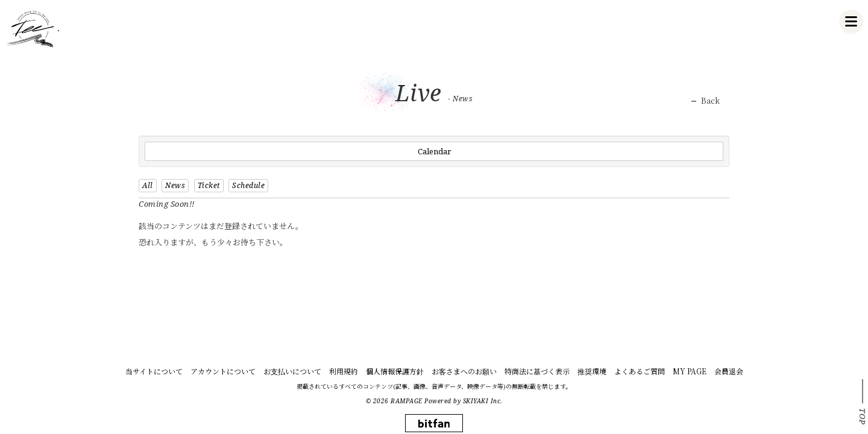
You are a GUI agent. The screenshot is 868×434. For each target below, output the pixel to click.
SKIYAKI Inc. (483, 401)
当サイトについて (154, 371)
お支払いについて (292, 371)
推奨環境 (592, 371)
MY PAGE (690, 371)
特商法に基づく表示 (537, 371)
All (148, 185)
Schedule (248, 185)
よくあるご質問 (640, 371)
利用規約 (344, 371)
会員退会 (729, 371)
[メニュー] (851, 22)
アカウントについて (223, 371)
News (175, 185)
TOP (863, 417)
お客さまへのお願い (464, 371)
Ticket (209, 185)
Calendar (434, 151)
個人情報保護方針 (395, 371)
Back (710, 101)
